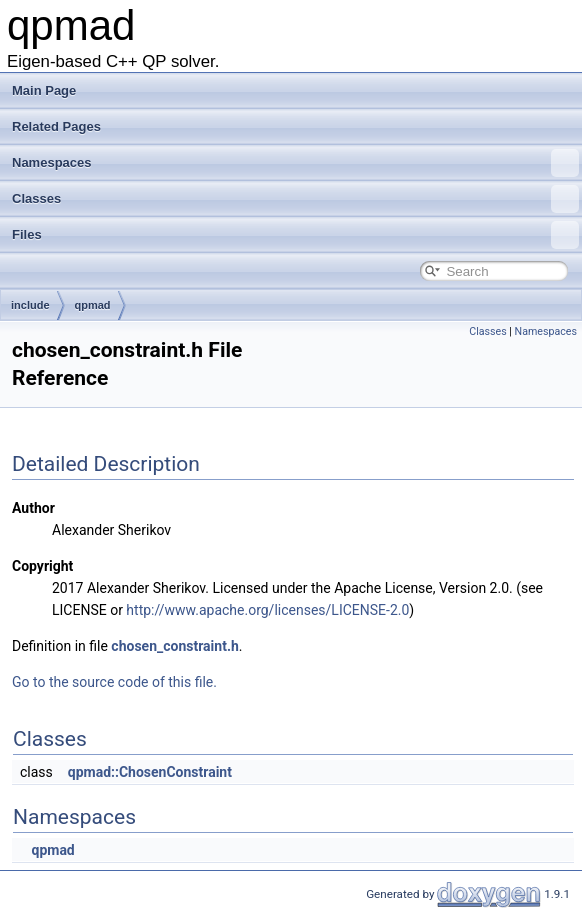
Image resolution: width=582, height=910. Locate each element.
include (30, 305)
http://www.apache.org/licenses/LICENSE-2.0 (267, 610)
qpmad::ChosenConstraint (150, 772)
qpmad (93, 305)
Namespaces (295, 163)
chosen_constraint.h (174, 646)
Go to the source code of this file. (114, 682)
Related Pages (56, 126)
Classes (295, 199)
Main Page (44, 90)
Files (295, 235)
